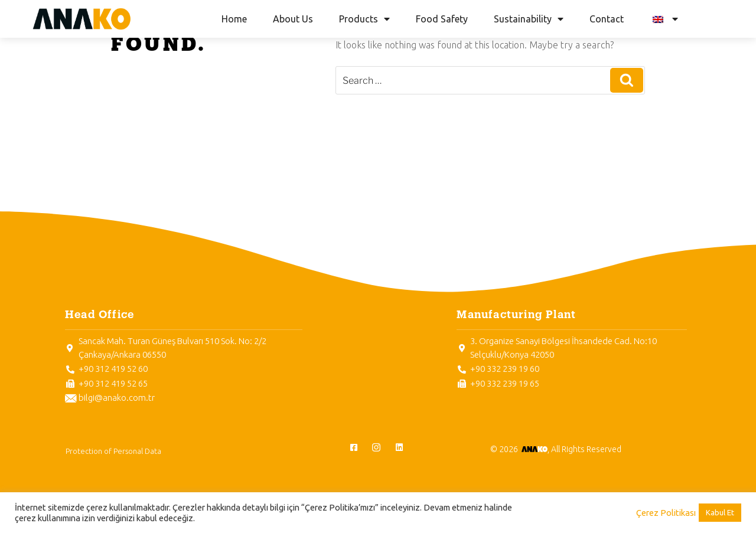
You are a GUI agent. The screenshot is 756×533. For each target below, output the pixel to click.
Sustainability (529, 19)
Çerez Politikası (666, 513)
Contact (607, 19)
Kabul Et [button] (720, 512)
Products (364, 19)
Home (234, 19)
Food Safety (442, 19)
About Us (293, 19)
